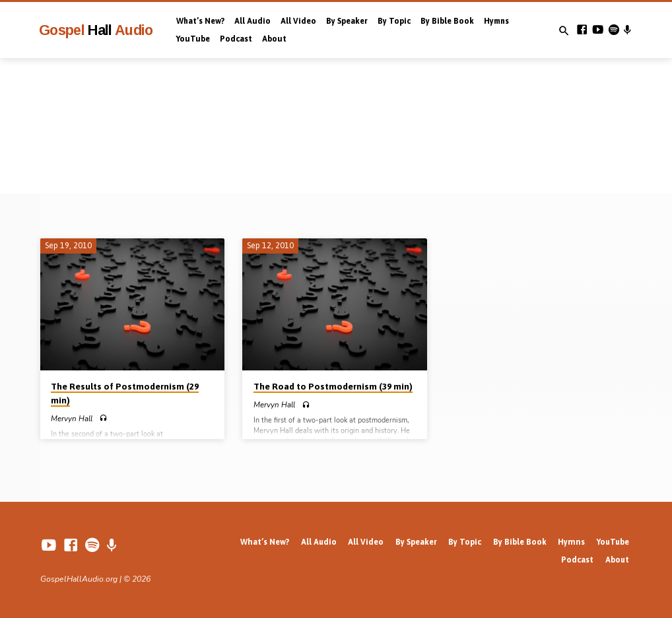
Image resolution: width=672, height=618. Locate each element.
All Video (298, 21)
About (274, 39)
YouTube (193, 39)
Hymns (496, 21)
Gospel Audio (96, 30)
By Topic (394, 21)
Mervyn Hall (72, 419)
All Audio (252, 21)
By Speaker (347, 21)
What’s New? (200, 21)
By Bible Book (447, 21)
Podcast (236, 39)
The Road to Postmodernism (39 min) (333, 386)
